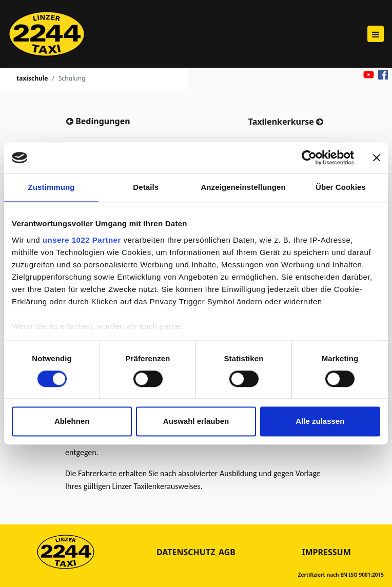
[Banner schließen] (377, 158)
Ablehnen (72, 422)
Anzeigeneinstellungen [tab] (243, 187)
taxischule (32, 78)
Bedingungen (102, 121)
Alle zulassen (320, 422)
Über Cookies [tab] (341, 187)
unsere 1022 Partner (82, 240)
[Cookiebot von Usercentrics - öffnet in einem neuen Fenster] (309, 158)
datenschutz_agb (196, 552)
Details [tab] (146, 187)
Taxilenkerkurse (282, 122)
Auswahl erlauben (196, 422)
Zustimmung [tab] (52, 187)
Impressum (326, 552)
